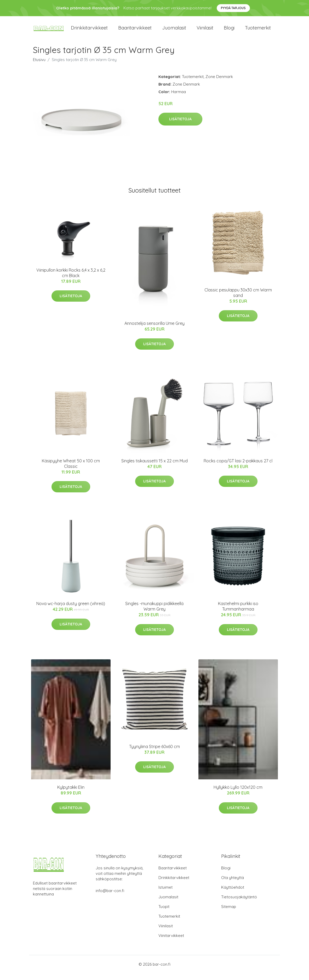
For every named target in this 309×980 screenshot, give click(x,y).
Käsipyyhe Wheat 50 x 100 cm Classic (71, 470)
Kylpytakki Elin (71, 794)
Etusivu (39, 66)
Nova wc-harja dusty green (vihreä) (71, 610)
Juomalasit (174, 31)
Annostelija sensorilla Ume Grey (154, 330)
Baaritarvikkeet (135, 31)
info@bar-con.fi (110, 897)
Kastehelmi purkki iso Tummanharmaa (238, 613)
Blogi (229, 31)
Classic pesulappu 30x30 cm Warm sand (238, 299)
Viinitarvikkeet (171, 942)
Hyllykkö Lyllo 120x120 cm (238, 794)
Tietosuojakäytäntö (239, 904)
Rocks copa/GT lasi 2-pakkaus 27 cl (238, 467)
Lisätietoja (180, 126)
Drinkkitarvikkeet (89, 31)
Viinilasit (205, 31)
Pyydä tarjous (233, 8)
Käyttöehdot (233, 894)
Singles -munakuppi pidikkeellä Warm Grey (154, 613)
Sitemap (229, 913)
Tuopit (164, 913)
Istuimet (165, 894)
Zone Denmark (219, 83)
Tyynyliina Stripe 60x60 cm (154, 753)
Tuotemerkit (258, 31)
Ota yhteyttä (233, 884)
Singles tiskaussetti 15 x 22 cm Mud (154, 467)
